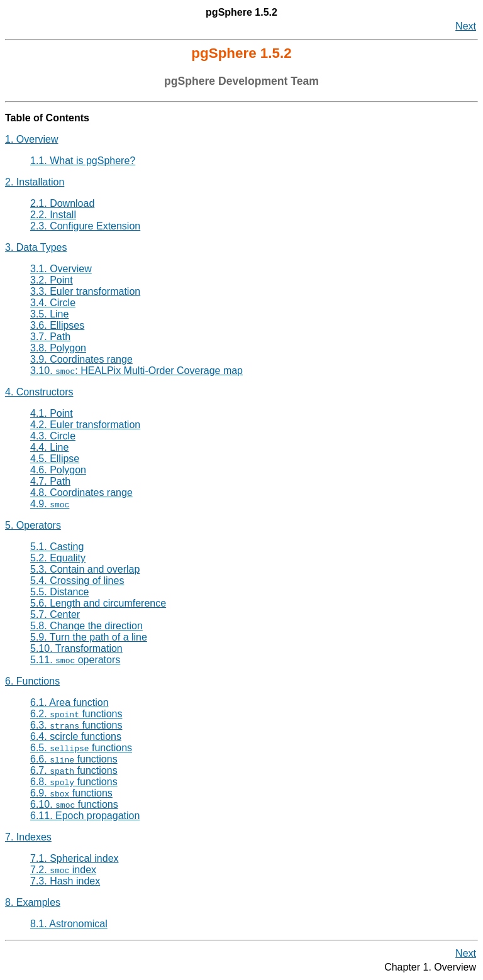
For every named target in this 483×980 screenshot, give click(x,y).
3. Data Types (36, 247)
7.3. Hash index (65, 881)
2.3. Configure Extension (85, 226)
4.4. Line (49, 447)
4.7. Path (50, 481)
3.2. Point (52, 280)
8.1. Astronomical (69, 924)
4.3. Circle (53, 436)
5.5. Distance (59, 592)
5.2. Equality (58, 558)
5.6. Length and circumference (98, 603)
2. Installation (35, 182)
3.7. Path (50, 337)
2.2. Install (53, 215)
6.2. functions (76, 714)
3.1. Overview (61, 269)
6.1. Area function (69, 702)
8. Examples (33, 902)
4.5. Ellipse (55, 459)
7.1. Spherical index (75, 858)
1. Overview (31, 139)
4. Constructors (39, 392)
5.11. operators (75, 660)
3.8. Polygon (58, 348)
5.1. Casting (57, 547)
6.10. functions (74, 804)
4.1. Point (52, 413)
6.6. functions (74, 759)
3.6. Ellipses (57, 325)
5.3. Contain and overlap (85, 569)
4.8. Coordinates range (81, 493)
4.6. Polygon (58, 470)
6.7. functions (74, 770)
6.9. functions (71, 793)
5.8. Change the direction (86, 626)
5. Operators (33, 525)
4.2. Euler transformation (85, 425)
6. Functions (32, 681)
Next (466, 26)
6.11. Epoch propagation (85, 816)
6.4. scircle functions (76, 736)
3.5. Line (49, 314)
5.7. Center (55, 614)
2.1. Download (62, 203)
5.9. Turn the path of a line (89, 637)
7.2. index (63, 870)
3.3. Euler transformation (85, 291)
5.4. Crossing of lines (77, 581)
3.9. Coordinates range (81, 359)
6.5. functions (81, 748)
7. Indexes (28, 837)
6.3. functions (76, 725)
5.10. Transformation (76, 648)
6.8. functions (74, 782)
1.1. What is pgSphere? (83, 161)
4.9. (50, 504)
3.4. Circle (53, 303)
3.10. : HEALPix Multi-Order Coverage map (136, 371)
